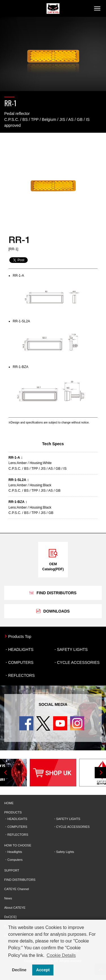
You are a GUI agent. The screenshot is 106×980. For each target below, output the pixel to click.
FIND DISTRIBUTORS (20, 880)
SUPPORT (12, 870)
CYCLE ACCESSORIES (78, 662)
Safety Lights (65, 852)
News (8, 898)
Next (100, 773)
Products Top (20, 637)
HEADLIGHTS (21, 649)
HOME (9, 803)
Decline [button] (19, 970)
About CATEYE (15, 908)
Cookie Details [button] (61, 955)
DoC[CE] (10, 917)
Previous (6, 773)
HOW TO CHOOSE (18, 845)
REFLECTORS (21, 675)
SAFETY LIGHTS (73, 649)
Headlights (15, 852)
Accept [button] (43, 970)
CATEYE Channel (17, 889)
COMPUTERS (21, 662)
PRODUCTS (13, 812)
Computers (15, 860)
